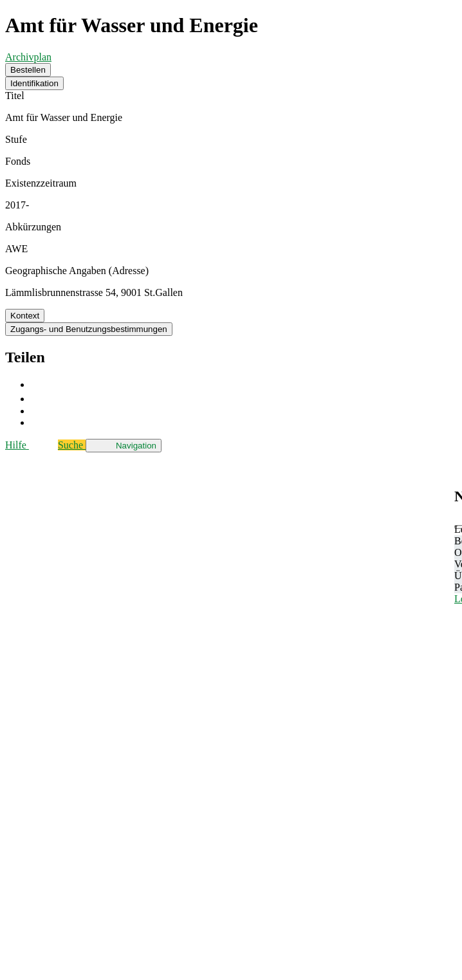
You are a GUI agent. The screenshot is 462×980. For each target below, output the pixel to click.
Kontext (25, 316)
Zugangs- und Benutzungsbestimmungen (89, 329)
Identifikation (34, 83)
